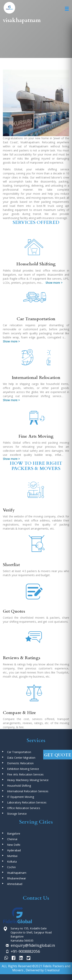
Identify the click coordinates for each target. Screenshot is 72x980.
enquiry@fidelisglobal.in (32, 945)
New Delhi (14, 845)
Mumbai (12, 856)
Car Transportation (19, 752)
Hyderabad (14, 850)
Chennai (12, 839)
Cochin (11, 867)
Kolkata (12, 862)
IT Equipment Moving (21, 797)
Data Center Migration (21, 758)
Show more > (54, 283)
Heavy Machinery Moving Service (28, 780)
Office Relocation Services (24, 808)
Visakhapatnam (17, 873)
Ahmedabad (15, 884)
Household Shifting (19, 786)
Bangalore (14, 834)
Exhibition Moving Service (23, 769)
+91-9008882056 (25, 951)
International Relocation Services (28, 791)
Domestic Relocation (20, 763)
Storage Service (17, 814)
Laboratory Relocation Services (27, 802)
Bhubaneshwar (17, 878)
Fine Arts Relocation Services (25, 774)
